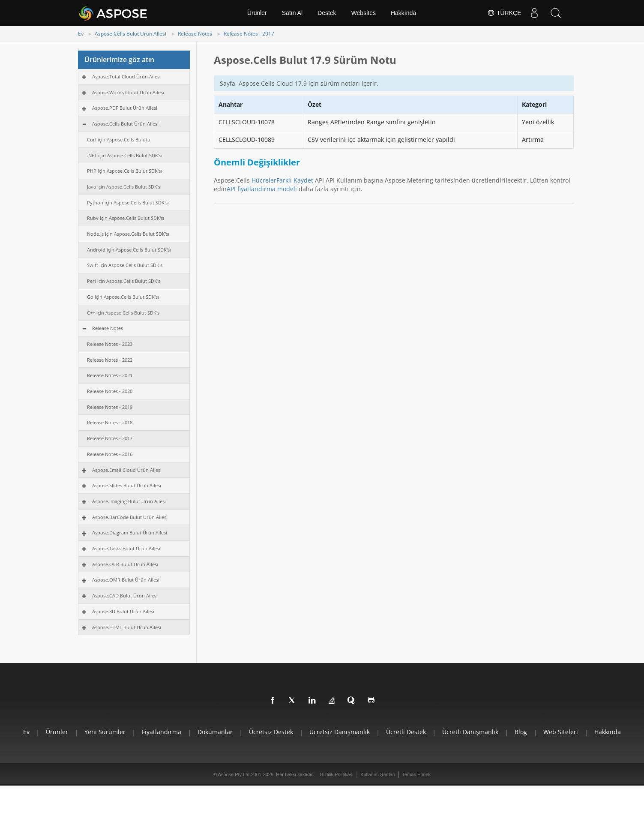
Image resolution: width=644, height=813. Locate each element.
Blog (521, 732)
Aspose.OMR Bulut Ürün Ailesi (126, 580)
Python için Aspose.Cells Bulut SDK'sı (128, 202)
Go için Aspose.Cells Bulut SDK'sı (123, 297)
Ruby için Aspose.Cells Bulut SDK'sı (126, 218)
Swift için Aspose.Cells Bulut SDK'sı (125, 265)
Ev (81, 34)
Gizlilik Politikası (337, 774)
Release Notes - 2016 (110, 454)
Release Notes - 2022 (110, 360)
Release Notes (195, 34)
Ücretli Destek (406, 732)
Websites (364, 13)
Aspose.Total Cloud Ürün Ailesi (126, 76)
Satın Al (292, 13)
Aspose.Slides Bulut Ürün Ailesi (127, 485)
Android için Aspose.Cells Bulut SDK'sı (129, 250)
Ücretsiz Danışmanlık (340, 732)
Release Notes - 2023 (110, 344)
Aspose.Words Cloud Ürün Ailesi (128, 92)
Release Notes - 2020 (110, 391)
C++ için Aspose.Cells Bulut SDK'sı (124, 313)
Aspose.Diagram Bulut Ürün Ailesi (130, 532)
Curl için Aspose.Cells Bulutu (119, 139)
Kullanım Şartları (378, 774)
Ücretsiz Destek (271, 732)
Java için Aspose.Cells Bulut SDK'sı (124, 187)
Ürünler (257, 13)
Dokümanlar (215, 732)
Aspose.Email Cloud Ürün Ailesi (127, 470)
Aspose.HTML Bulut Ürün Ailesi (127, 627)
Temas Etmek (416, 774)
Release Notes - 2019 (110, 407)
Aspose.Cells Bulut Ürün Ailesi (130, 34)
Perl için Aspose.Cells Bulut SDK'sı (124, 281)
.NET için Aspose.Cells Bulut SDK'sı (125, 155)
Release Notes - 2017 (249, 34)
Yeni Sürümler (105, 732)
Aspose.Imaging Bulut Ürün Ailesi (129, 501)
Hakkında (403, 13)
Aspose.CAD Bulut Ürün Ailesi (125, 595)
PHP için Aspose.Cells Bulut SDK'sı (124, 171)
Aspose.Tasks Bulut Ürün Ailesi (126, 548)
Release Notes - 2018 (110, 422)
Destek (327, 13)
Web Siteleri (561, 732)
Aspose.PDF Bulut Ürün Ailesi (125, 108)
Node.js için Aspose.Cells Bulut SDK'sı (128, 234)
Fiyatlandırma (162, 732)
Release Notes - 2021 (110, 375)
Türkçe (504, 13)
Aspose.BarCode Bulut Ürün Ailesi (130, 517)
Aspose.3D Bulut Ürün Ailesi (123, 611)
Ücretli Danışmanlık (470, 732)
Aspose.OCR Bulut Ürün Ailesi (125, 564)
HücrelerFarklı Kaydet (282, 180)
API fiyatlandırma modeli (262, 189)
